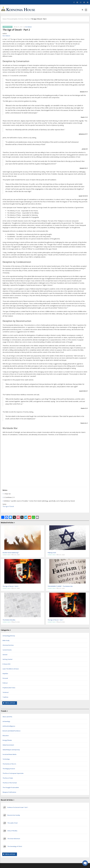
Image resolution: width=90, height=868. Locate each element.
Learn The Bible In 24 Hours (11, 669)
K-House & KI (6, 664)
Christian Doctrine (8, 645)
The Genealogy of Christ (15, 846)
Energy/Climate (7, 740)
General (5, 655)
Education (6, 736)
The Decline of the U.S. (9, 764)
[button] (85, 863)
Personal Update (13, 19)
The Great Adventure (14, 839)
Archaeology (6, 721)
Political (5, 683)
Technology (6, 759)
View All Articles (10, 703)
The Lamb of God (12, 823)
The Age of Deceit (8, 506)
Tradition (5, 697)
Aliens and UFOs (7, 717)
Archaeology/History (9, 636)
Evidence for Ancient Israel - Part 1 (18, 807)
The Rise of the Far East (10, 783)
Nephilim (5, 674)
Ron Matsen (29, 27)
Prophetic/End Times (9, 688)
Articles (22, 19)
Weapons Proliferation (9, 792)
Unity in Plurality (12, 831)
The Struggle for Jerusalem (11, 787)
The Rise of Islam (8, 778)
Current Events (8, 27)
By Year (28, 19)
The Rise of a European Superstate (13, 773)
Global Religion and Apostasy (11, 750)
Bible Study (6, 640)
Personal (5, 678)
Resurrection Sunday (14, 815)
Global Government (8, 745)
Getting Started (7, 659)
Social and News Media (9, 754)
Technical (5, 692)
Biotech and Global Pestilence (12, 731)
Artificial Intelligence (9, 726)
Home (4, 19)
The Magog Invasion (9, 769)
